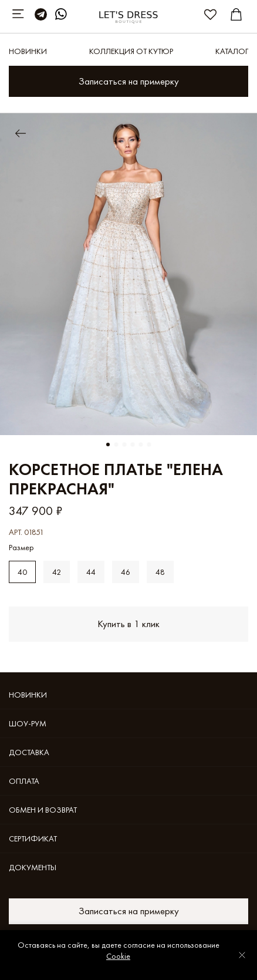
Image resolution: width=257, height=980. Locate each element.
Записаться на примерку (129, 81)
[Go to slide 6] (149, 444)
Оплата (24, 781)
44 (91, 572)
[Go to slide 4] (133, 444)
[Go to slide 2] (116, 444)
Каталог (232, 51)
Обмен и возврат (43, 810)
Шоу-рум (28, 723)
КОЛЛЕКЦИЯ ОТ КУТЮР (131, 51)
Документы (33, 867)
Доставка (29, 752)
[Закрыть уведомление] (242, 955)
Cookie (118, 956)
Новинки (28, 51)
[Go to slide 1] (108, 444)
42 (57, 572)
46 (126, 572)
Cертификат (33, 838)
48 (160, 572)
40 (22, 572)
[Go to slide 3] (124, 444)
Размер (21, 548)
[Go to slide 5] (141, 444)
